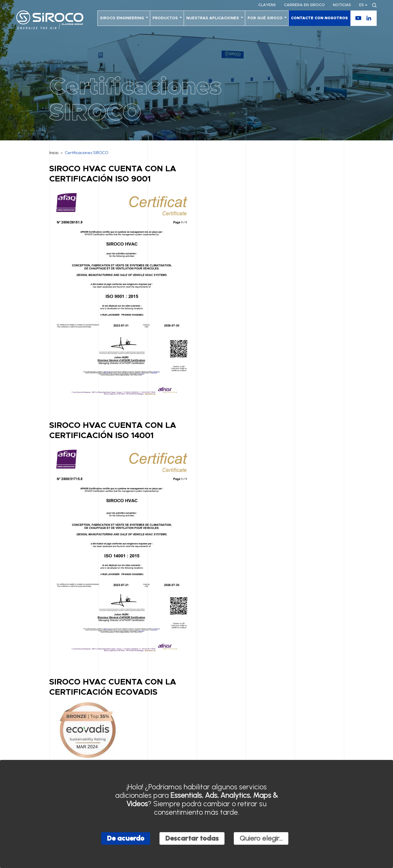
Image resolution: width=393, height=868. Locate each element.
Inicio (54, 153)
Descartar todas (192, 838)
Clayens (267, 5)
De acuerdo (126, 838)
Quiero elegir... (261, 838)
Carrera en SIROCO (304, 5)
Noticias (342, 5)
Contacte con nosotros (319, 18)
